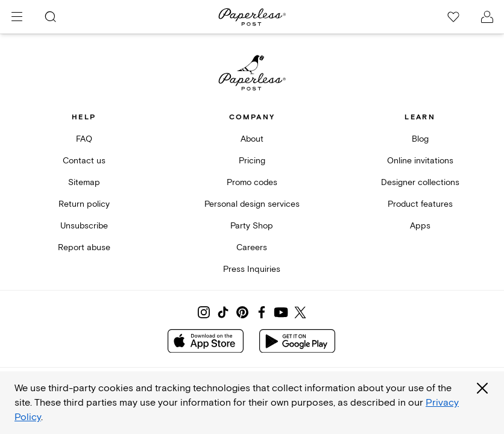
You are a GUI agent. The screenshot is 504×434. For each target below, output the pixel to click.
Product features (420, 204)
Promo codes (252, 182)
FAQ (84, 139)
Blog (420, 139)
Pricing (252, 161)
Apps (420, 226)
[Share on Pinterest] (242, 312)
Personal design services (252, 204)
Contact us (84, 161)
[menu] (17, 17)
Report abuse (84, 247)
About (252, 139)
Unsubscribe (84, 226)
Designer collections (420, 182)
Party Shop (252, 226)
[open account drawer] (487, 17)
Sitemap (84, 182)
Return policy (84, 204)
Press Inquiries (252, 269)
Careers (252, 247)
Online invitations (420, 161)
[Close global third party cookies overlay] (482, 388)
